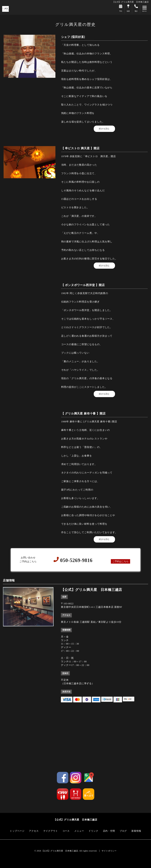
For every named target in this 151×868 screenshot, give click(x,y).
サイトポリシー (109, 851)
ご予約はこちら (120, 561)
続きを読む (104, 129)
